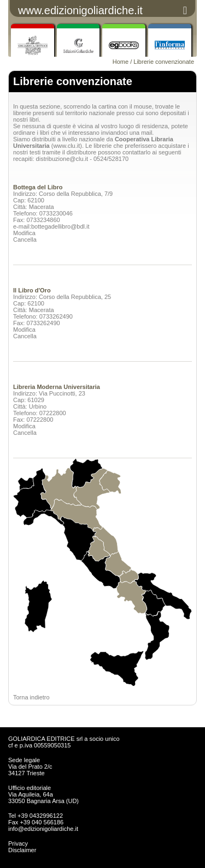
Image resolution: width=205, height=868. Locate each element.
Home (121, 62)
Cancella (25, 240)
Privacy (18, 843)
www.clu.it (66, 146)
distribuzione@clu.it (62, 159)
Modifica (24, 233)
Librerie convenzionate (164, 62)
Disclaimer (22, 850)
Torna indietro (31, 697)
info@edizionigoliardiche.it (43, 829)
